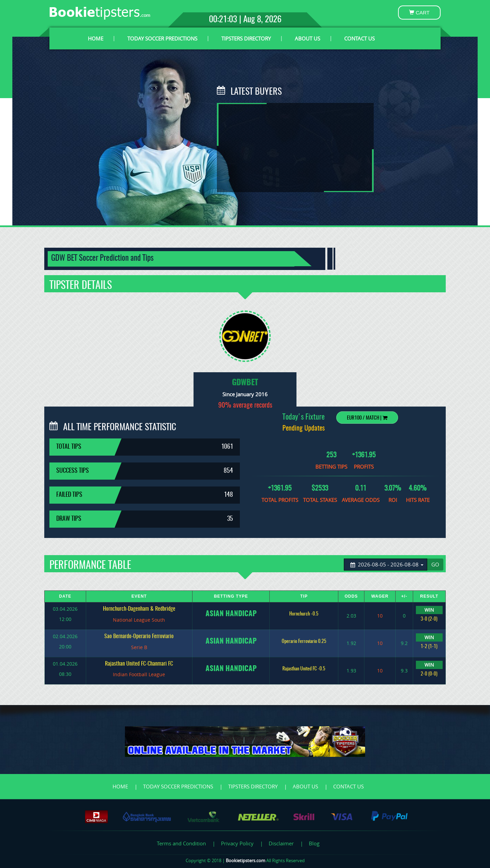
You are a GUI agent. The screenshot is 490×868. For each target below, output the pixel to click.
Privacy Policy (237, 843)
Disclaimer (281, 843)
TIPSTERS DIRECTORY (246, 38)
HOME (96, 38)
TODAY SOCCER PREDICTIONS (162, 38)
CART (419, 13)
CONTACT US (359, 38)
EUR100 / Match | (367, 418)
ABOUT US (307, 38)
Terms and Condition (181, 843)
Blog (314, 843)
